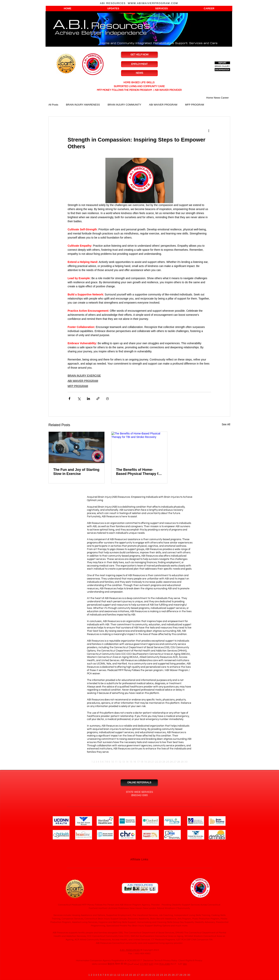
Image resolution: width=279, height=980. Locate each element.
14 (127, 762)
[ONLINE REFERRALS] (139, 783)
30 (186, 762)
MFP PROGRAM (195, 105)
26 (171, 762)
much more (181, 926)
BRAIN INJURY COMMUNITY (124, 105)
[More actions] (209, 130)
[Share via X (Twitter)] (79, 399)
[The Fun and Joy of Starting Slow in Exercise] (77, 447)
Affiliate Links (139, 859)
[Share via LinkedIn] (88, 399)
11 (116, 762)
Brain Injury (104, 919)
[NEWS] (139, 73)
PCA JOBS (165, 964)
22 (156, 762)
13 (124, 762)
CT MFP (144, 964)
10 (112, 762)
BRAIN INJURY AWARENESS (83, 105)
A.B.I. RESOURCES (130, 950)
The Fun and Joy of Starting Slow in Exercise (76, 472)
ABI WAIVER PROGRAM (163, 105)
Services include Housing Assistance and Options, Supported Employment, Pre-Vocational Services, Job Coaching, (114, 915)
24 (164, 762)
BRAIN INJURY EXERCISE (84, 376)
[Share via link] (98, 399)
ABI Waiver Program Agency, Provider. (140, 905)
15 (131, 762)
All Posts (53, 105)
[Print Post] (107, 399)
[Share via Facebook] (69, 399)
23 (160, 762)
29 (182, 762)
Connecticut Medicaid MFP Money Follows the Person (86, 905)
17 (138, 762)
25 (167, 762)
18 (142, 762)
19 (145, 762)
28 (179, 762)
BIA (185, 964)
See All (226, 424)
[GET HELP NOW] (139, 55)
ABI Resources (118, 539)
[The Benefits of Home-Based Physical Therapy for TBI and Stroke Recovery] (139, 447)
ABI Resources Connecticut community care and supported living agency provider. (139, 943)
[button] (68, 9)
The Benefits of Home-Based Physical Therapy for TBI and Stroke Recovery (139, 472)
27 (175, 762)
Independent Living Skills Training (192, 915)
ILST (151, 964)
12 (120, 762)
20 (149, 762)
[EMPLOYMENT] (139, 64)
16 (135, 762)
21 (153, 762)
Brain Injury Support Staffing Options (151, 926)
